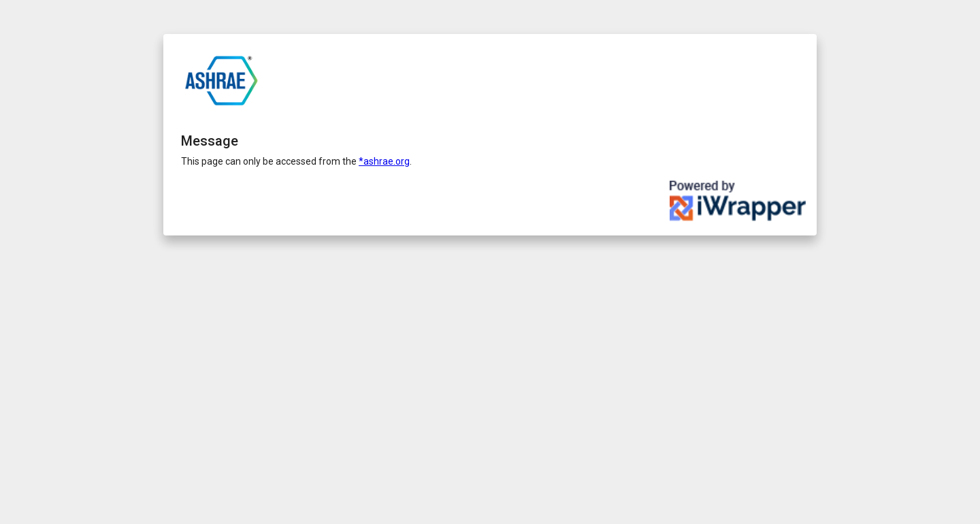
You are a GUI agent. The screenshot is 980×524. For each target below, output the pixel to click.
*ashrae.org (384, 161)
